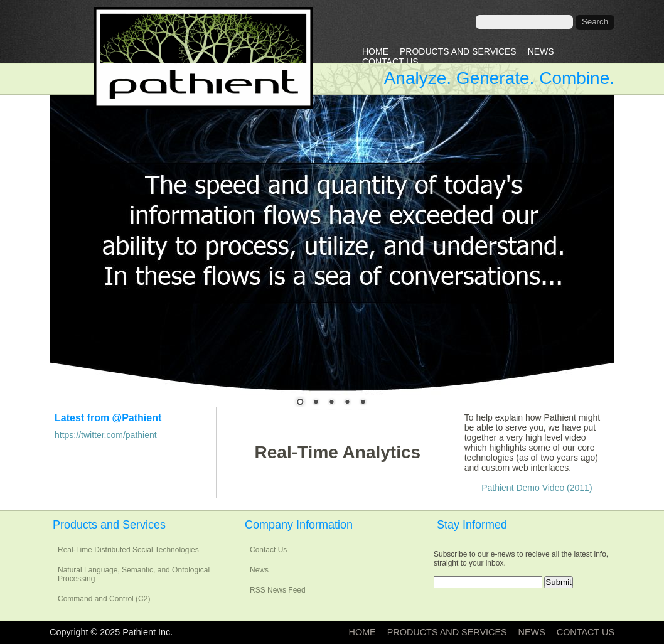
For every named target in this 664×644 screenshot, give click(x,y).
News (541, 51)
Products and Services (458, 51)
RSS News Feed (278, 590)
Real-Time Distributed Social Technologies (128, 550)
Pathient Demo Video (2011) (537, 488)
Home (375, 51)
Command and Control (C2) (104, 599)
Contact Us (390, 62)
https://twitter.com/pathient (106, 435)
